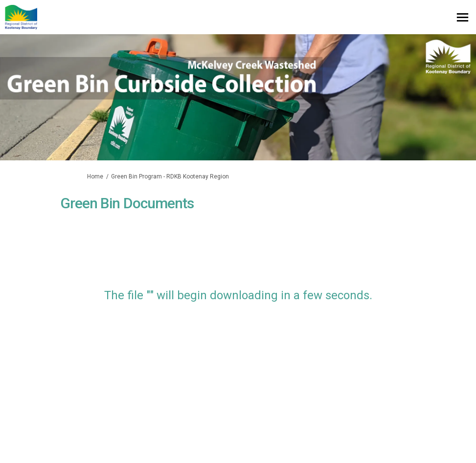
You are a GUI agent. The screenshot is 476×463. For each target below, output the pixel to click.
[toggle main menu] (463, 17)
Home (95, 176)
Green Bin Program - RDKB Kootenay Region (170, 176)
